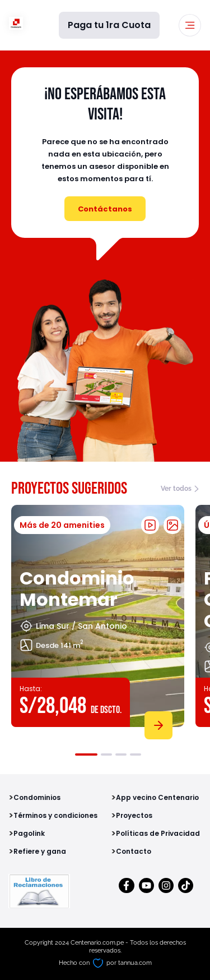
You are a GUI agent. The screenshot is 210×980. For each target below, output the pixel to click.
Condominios (37, 797)
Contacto (134, 851)
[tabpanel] (98, 620)
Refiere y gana (40, 851)
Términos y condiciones (55, 815)
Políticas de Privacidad (158, 833)
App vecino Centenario (157, 797)
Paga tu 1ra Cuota (109, 25)
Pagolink (29, 833)
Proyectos (134, 815)
